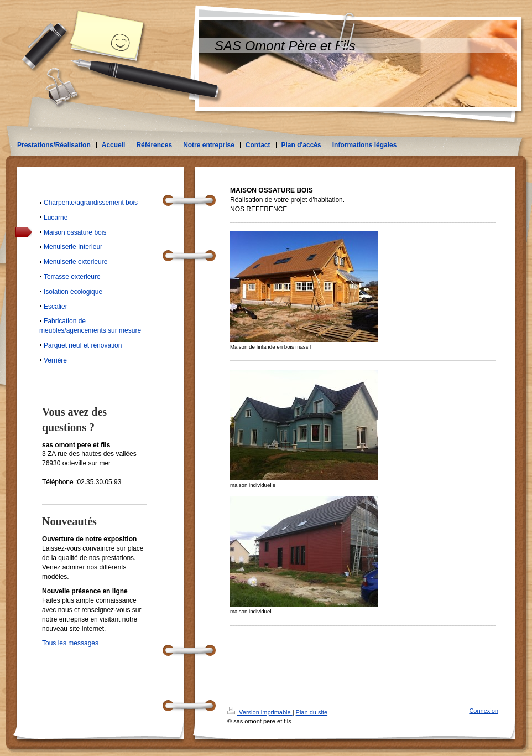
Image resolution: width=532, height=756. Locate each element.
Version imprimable (260, 712)
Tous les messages (70, 643)
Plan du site (312, 712)
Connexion (484, 711)
